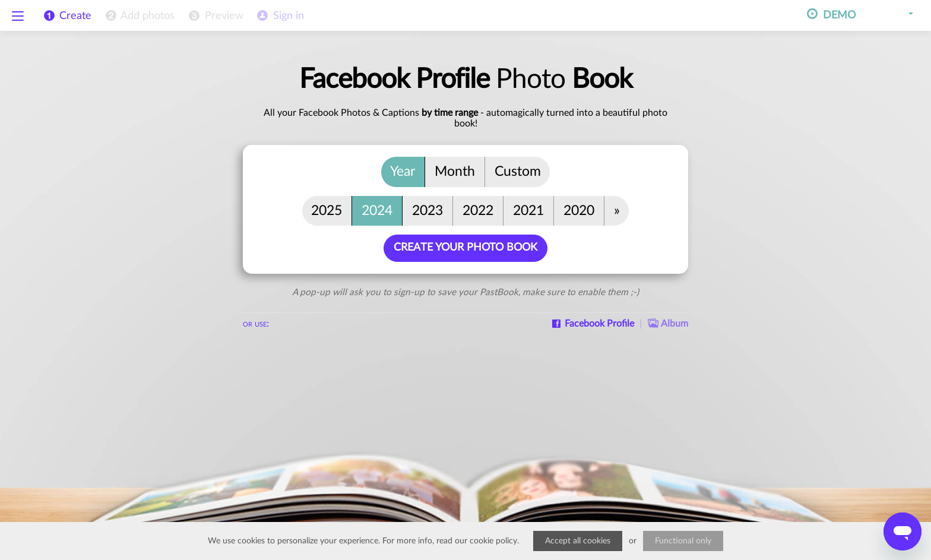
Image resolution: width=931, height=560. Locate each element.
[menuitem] (139, 16)
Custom (518, 171)
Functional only (683, 541)
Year (403, 171)
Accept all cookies (578, 541)
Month (455, 171)
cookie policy (493, 541)
